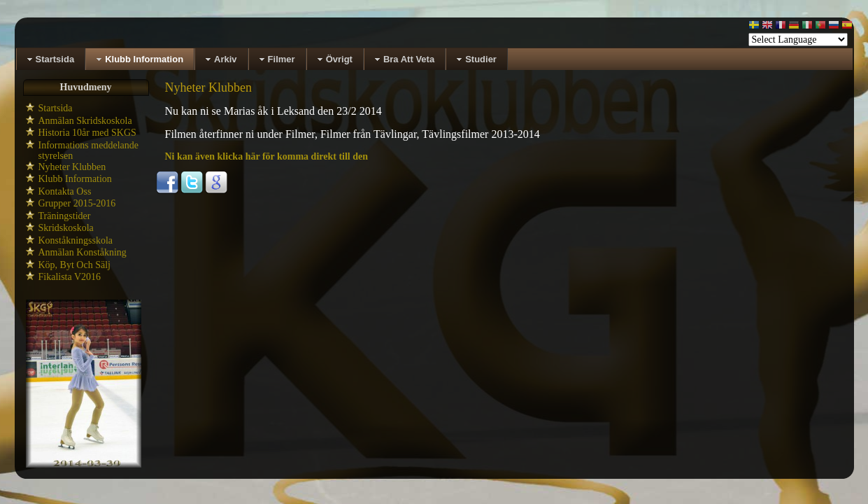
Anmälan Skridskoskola (85, 121)
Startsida (56, 108)
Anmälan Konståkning (83, 252)
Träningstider (65, 216)
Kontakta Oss (65, 191)
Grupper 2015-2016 (77, 203)
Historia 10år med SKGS (87, 133)
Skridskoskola (66, 228)
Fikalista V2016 (70, 277)
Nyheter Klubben (72, 167)
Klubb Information (75, 179)
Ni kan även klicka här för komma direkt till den (267, 156)
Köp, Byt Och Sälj (74, 265)
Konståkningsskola (76, 240)
